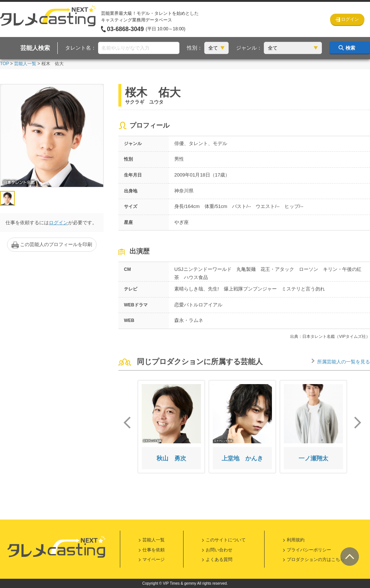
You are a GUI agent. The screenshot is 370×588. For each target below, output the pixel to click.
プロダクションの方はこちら (316, 560)
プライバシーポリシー (309, 550)
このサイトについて (226, 540)
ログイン (58, 223)
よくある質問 (219, 560)
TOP (4, 64)
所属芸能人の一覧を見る (344, 362)
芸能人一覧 (25, 64)
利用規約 (296, 540)
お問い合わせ (219, 550)
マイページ (154, 560)
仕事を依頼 (154, 550)
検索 (350, 48)
